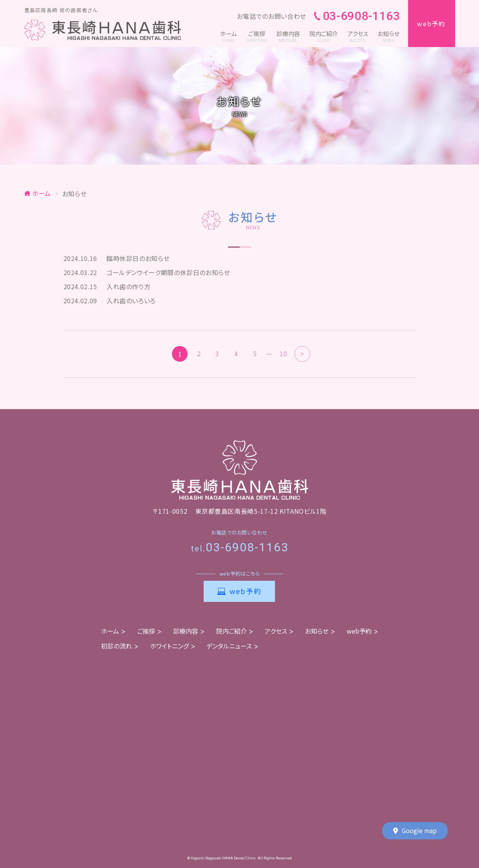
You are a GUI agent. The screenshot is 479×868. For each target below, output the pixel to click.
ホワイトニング (169, 646)
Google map (415, 831)
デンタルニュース (229, 646)
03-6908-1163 (357, 16)
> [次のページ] (302, 354)
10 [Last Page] (283, 354)
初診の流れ (117, 646)
